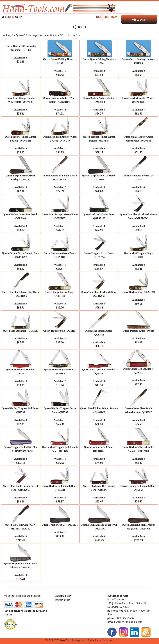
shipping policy (64, 596)
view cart (139, 20)
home (6, 17)
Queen (19, 17)
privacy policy (63, 600)
